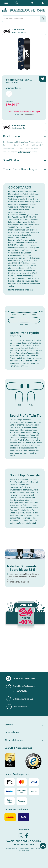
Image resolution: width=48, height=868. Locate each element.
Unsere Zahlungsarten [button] (17, 774)
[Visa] (34, 782)
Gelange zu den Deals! (18, 582)
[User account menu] (43, 3)
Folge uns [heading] (24, 830)
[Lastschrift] (34, 792)
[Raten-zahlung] (10, 801)
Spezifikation (11, 160)
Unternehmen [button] (24, 732)
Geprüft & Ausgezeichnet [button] (18, 748)
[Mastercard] (22, 782)
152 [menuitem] (9, 94)
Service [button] (24, 725)
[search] (21, 19)
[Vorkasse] (22, 801)
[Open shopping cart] (32, 3)
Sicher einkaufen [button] (24, 740)
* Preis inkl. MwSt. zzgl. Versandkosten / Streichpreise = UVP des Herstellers (24, 849)
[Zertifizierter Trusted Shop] (14, 762)
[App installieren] (17, 707)
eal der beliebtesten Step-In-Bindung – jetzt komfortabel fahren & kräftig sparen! (23, 577)
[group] (24, 678)
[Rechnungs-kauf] (22, 792)
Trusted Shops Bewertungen (20, 169)
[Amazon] (10, 782)
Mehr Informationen (27, 114)
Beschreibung (11, 136)
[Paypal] (10, 792)
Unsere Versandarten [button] (16, 809)
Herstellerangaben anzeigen (20, 290)
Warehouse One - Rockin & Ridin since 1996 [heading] (24, 843)
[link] (21, 838)
